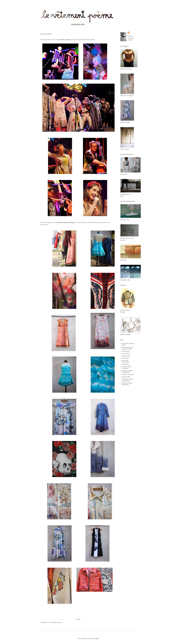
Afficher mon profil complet (131, 38)
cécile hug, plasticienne (125, 361)
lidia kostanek (126, 354)
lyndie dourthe (126, 377)
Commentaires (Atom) (55, 622)
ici (107, 222)
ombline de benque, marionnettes (128, 380)
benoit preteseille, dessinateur (127, 384)
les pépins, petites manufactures (127, 371)
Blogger (96, 639)
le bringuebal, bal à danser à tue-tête (128, 348)
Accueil (78, 619)
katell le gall (125, 358)
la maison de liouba (128, 374)
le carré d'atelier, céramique (127, 367)
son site (45, 225)
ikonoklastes (126, 364)
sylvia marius (126, 351)
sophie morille (126, 356)
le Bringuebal (78, 40)
